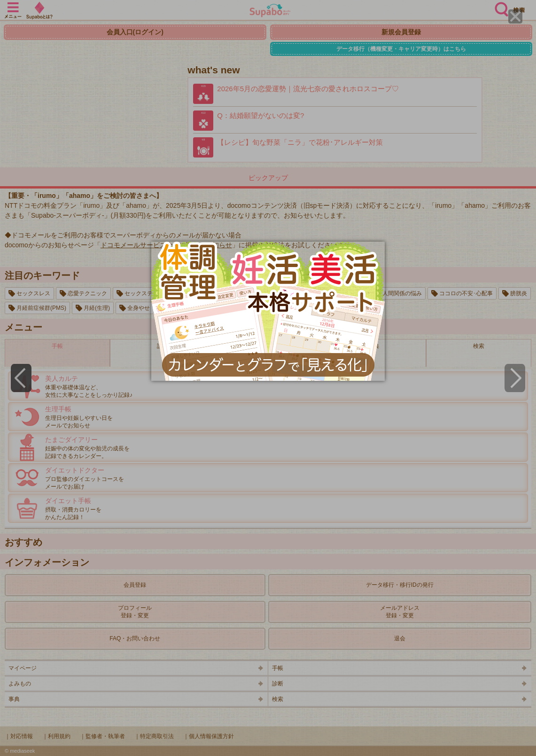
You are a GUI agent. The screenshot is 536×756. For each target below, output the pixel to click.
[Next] (515, 378)
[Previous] (21, 378)
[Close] (515, 16)
